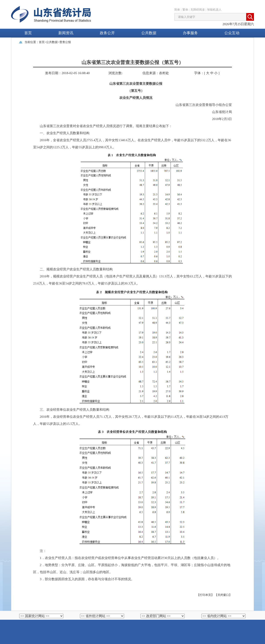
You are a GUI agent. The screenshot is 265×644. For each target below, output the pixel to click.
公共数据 (149, 33)
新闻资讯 (66, 33)
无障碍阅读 (198, 10)
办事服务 (190, 33)
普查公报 (65, 42)
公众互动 (232, 33)
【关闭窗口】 (223, 595)
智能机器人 (214, 10)
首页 (28, 33)
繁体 (185, 10)
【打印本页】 (205, 595)
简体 (177, 10)
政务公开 (107, 33)
